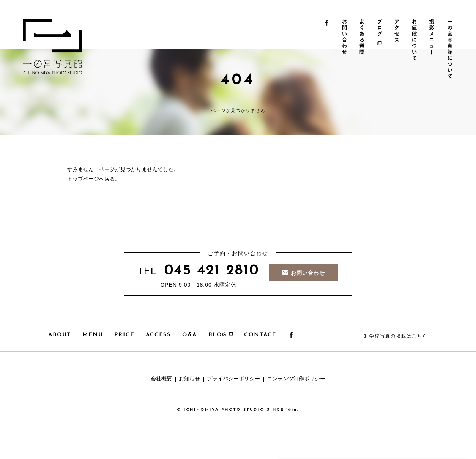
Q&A (190, 335)
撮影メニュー (434, 50)
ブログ (381, 50)
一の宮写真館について (452, 50)
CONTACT (260, 335)
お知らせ (189, 379)
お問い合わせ (345, 50)
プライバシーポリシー (233, 379)
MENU (93, 335)
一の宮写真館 (52, 47)
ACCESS (158, 335)
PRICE (124, 335)
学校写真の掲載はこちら (399, 336)
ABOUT (60, 335)
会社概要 (161, 379)
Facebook (327, 50)
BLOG (221, 335)
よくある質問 (363, 50)
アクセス (398, 50)
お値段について (416, 50)
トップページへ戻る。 (94, 179)
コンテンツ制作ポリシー (296, 379)
